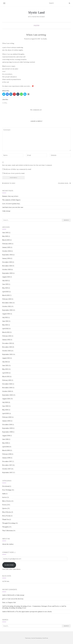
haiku (4, 494)
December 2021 (7, 343)
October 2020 (7, 391)
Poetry (37, 26)
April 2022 (5, 329)
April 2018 (5, 447)
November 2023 (7, 266)
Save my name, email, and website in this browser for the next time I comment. (27, 165)
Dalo (4, 602)
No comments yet (36, 110)
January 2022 (6, 340)
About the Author (8, 544)
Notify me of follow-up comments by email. (18, 169)
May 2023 (5, 288)
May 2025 (5, 236)
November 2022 (7, 303)
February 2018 (7, 454)
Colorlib (33, 638)
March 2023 (6, 295)
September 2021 (7, 354)
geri (4, 599)
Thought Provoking (9, 523)
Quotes (5, 508)
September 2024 (7, 255)
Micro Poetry (7, 501)
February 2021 (7, 380)
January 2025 (6, 247)
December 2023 (7, 262)
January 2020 (6, 421)
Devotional (6, 486)
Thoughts (5, 527)
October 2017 (7, 469)
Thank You (6, 519)
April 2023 (5, 292)
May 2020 (5, 410)
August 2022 (6, 314)
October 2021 (7, 351)
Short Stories (7, 512)
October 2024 (7, 251)
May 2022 (5, 325)
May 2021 (5, 369)
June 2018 (5, 439)
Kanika (45, 39)
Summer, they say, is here (10, 196)
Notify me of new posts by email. (14, 173)
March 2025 (6, 240)
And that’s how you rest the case (13, 207)
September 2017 (7, 472)
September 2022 (7, 310)
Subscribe (9, 565)
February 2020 (7, 417)
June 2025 (5, 233)
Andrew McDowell (8, 595)
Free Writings (7, 490)
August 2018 (6, 436)
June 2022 (5, 321)
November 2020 (7, 388)
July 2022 (5, 317)
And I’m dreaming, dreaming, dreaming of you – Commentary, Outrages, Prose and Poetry (31, 606)
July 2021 (5, 362)
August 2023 (6, 277)
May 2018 (5, 443)
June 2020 (5, 406)
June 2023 (5, 284)
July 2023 (5, 281)
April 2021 (5, 373)
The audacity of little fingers (11, 200)
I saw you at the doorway (15, 599)
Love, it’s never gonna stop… (11, 204)
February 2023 (7, 299)
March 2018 (6, 450)
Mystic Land (36, 12)
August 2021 (6, 358)
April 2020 (6, 413)
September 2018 (7, 432)
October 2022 (7, 306)
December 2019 (7, 425)
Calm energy (6, 211)
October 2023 (7, 269)
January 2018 (6, 458)
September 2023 (7, 273)
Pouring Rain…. (64, 183)
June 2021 (5, 365)
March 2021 (6, 377)
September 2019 (7, 428)
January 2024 (6, 258)
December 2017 (7, 461)
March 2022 (6, 332)
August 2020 (6, 399)
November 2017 (7, 465)
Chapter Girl (12, 602)
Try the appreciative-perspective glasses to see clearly (34, 612)
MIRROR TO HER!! (9, 183)
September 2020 (8, 395)
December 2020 (7, 384)
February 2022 (7, 336)
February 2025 (7, 244)
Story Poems (6, 516)
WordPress (45, 638)
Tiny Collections (7, 531)
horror (5, 497)
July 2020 (5, 402)
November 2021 (7, 347)
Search (66, 220)
